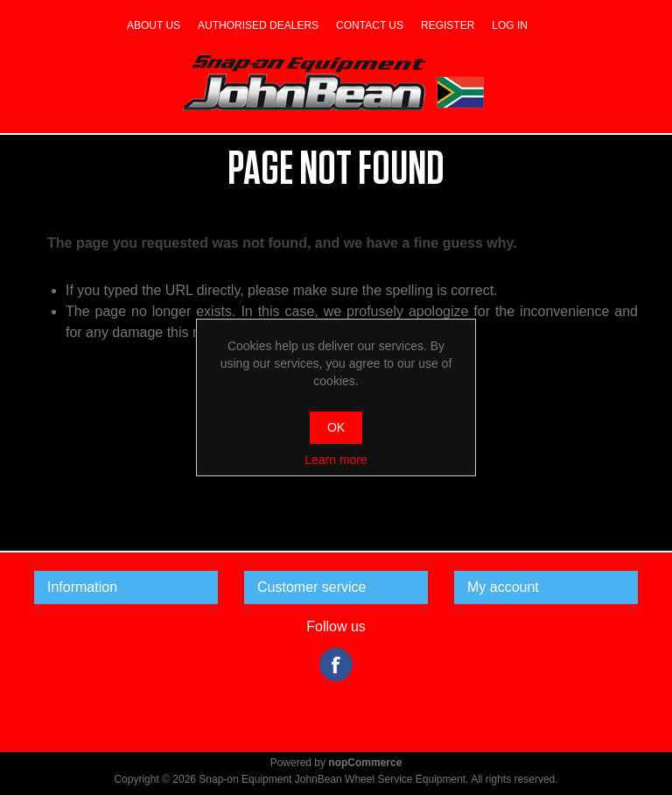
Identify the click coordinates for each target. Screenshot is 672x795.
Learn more (336, 460)
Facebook (336, 665)
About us (154, 25)
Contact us (370, 25)
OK (336, 427)
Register (448, 25)
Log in (510, 25)
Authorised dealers (258, 25)
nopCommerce (365, 763)
